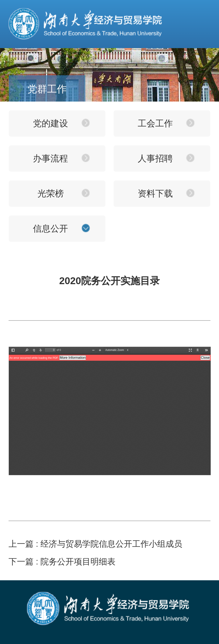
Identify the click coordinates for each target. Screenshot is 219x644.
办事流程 (50, 158)
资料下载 (155, 193)
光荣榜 (51, 193)
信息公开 (50, 229)
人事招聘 (155, 158)
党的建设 (50, 123)
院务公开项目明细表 (78, 562)
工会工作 (155, 123)
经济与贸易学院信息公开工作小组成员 (111, 544)
